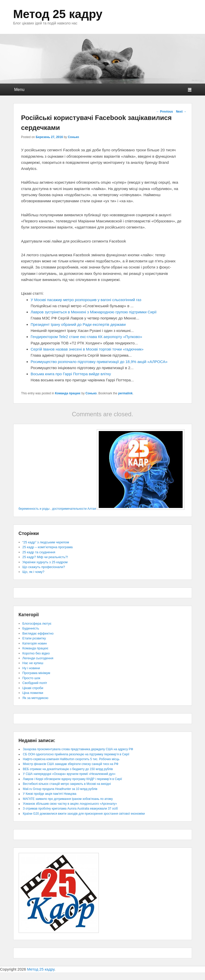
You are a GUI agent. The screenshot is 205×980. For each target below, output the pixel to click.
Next (181, 112)
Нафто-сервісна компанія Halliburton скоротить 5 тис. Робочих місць (71, 759)
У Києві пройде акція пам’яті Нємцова (50, 794)
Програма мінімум (36, 673)
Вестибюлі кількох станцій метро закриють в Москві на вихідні (67, 784)
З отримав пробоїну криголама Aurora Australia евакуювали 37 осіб (70, 809)
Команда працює (68, 393)
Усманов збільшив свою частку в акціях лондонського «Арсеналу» (70, 804)
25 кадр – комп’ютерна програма (48, 547)
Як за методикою (35, 698)
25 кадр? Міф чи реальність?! (45, 557)
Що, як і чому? (33, 572)
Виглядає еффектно (38, 633)
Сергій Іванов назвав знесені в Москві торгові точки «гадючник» (87, 349)
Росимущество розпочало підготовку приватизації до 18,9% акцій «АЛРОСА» (99, 362)
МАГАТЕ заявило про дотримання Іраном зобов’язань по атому (68, 799)
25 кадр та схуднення (39, 552)
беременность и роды (34, 509)
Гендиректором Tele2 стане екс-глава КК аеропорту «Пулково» (86, 337)
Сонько (74, 137)
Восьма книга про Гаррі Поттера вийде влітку (71, 374)
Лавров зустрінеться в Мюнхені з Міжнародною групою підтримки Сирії (94, 312)
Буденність (31, 628)
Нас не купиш (33, 663)
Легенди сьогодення (38, 658)
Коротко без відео (36, 653)
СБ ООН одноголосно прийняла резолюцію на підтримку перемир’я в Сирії (76, 754)
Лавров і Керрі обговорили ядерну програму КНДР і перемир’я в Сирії (73, 779)
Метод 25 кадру (58, 14)
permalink (125, 393)
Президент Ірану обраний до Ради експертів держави (78, 324)
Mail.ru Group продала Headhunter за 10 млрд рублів (60, 789)
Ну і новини (31, 668)
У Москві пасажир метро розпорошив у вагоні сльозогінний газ (86, 300)
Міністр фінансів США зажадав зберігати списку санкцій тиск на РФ (71, 764)
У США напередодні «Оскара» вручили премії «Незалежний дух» (69, 774)
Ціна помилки (33, 693)
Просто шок (31, 678)
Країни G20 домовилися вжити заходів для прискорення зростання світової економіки (84, 814)
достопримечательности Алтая (74, 509)
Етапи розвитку (34, 638)
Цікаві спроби (33, 688)
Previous (164, 112)
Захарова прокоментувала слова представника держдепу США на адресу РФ (78, 749)
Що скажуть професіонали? (44, 567)
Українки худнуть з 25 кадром (45, 562)
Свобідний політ (35, 683)
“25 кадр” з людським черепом (46, 542)
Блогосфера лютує (37, 623)
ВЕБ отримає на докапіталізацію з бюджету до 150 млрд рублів (68, 769)
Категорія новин (35, 643)
